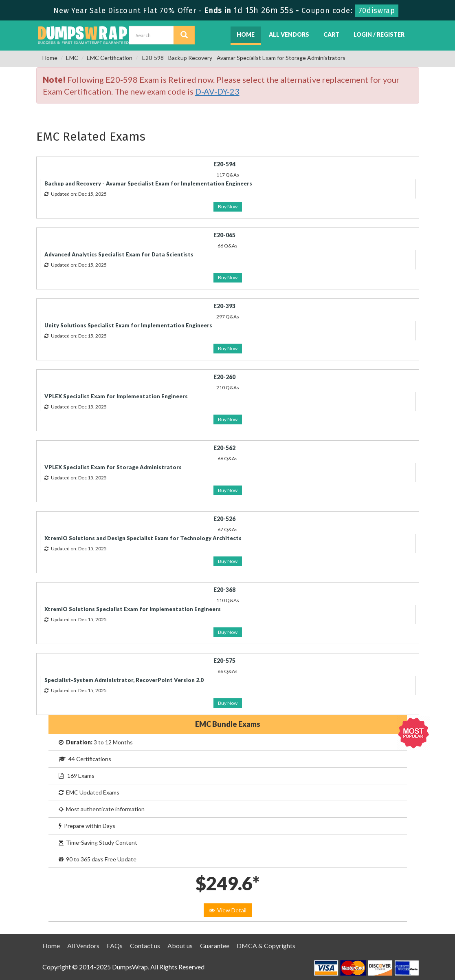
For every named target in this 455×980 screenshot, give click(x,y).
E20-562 (224, 448)
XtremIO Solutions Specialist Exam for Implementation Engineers (133, 609)
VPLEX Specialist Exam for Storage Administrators (113, 467)
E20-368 (224, 590)
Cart (331, 34)
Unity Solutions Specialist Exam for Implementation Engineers (128, 325)
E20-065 (224, 235)
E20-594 (224, 164)
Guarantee (215, 946)
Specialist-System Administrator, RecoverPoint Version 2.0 (124, 680)
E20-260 (224, 377)
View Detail (228, 910)
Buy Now (228, 206)
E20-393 (224, 306)
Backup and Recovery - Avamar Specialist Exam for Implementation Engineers (148, 183)
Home (246, 34)
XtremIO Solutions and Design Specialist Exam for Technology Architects (143, 538)
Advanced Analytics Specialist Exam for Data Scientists (119, 254)
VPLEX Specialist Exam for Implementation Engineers (116, 396)
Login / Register (379, 34)
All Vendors (289, 34)
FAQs (115, 946)
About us (180, 946)
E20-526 (224, 519)
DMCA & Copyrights (266, 946)
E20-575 (224, 661)
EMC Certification (110, 58)
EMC (72, 58)
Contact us (145, 946)
